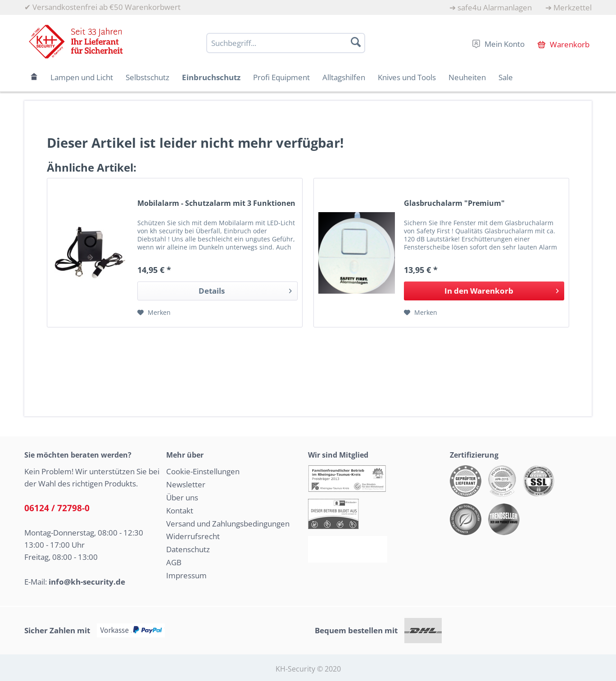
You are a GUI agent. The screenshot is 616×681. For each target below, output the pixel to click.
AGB (174, 562)
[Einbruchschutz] (211, 77)
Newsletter (186, 484)
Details (245, 290)
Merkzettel (573, 7)
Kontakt (180, 511)
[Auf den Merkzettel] (154, 313)
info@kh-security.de (87, 582)
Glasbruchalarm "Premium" (454, 203)
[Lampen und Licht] (82, 77)
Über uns (182, 497)
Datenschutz (188, 549)
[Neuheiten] (467, 77)
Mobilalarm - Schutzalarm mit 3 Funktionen (216, 203)
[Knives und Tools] (407, 77)
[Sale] (506, 77)
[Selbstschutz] (147, 77)
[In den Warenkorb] (484, 291)
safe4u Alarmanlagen (495, 7)
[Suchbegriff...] (286, 43)
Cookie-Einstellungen (203, 471)
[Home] (34, 77)
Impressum (186, 575)
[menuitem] (491, 7)
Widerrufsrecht (193, 536)
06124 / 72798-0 (57, 508)
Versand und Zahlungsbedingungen (228, 524)
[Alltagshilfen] (344, 77)
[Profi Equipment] (281, 77)
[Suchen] (356, 42)
